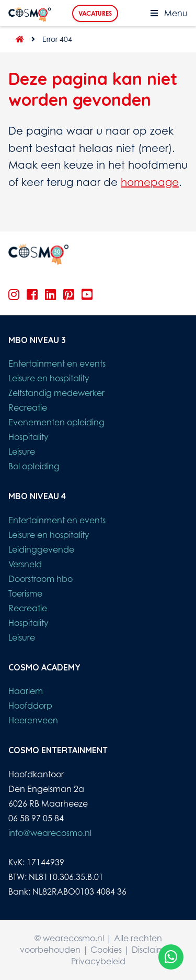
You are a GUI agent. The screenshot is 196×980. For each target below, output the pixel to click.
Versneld (25, 564)
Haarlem (26, 691)
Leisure (22, 452)
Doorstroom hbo (41, 579)
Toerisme (25, 593)
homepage (150, 182)
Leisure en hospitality (49, 378)
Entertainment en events (57, 364)
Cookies (106, 950)
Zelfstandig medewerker (56, 393)
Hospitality (28, 437)
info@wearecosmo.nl (50, 833)
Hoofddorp (30, 706)
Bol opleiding (34, 466)
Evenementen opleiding (56, 422)
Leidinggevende (41, 549)
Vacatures (95, 13)
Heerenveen (33, 720)
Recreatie (28, 408)
